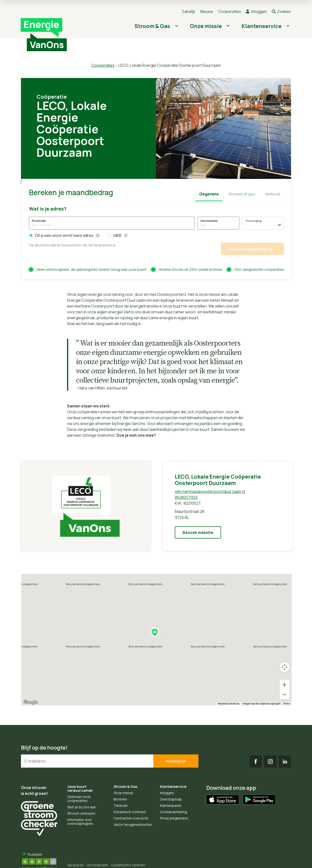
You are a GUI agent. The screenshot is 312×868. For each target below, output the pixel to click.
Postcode (39, 221)
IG (270, 762)
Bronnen (120, 799)
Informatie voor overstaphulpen (80, 822)
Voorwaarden (97, 865)
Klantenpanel (171, 805)
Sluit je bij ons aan (82, 807)
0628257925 (186, 497)
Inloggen (259, 11)
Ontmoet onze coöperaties (79, 799)
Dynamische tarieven (128, 865)
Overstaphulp (171, 799)
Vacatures (75, 865)
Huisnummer (209, 221)
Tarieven (121, 805)
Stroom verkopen (81, 813)
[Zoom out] (284, 695)
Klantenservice (262, 26)
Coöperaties (229, 11)
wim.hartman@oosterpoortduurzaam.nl (210, 492)
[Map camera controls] (284, 667)
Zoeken (284, 11)
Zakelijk (189, 11)
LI (285, 762)
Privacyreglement (174, 818)
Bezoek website (198, 532)
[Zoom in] (284, 685)
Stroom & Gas (152, 26)
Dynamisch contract (130, 812)
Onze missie (206, 26)
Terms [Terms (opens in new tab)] (287, 704)
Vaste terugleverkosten (133, 825)
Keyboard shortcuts (229, 704)
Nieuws (207, 11)
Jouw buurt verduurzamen (80, 788)
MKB (118, 235)
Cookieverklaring (173, 812)
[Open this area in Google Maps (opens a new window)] (30, 702)
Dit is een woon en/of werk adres (64, 235)
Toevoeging (253, 221)
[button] (31, 235)
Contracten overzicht (131, 818)
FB (256, 762)
